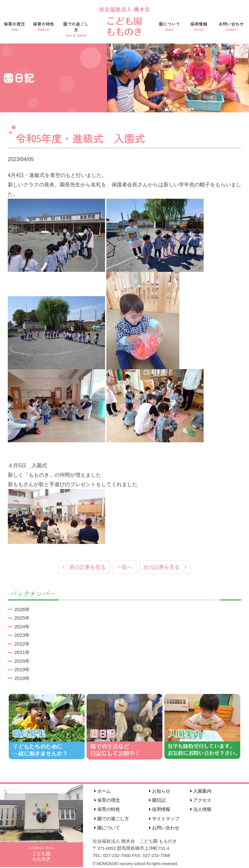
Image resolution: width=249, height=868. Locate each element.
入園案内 (201, 791)
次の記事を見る (165, 567)
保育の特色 (44, 26)
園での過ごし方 (76, 29)
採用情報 (199, 26)
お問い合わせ (231, 26)
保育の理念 (15, 26)
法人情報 (201, 810)
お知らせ (160, 791)
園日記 (157, 801)
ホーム (103, 791)
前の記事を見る (84, 567)
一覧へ (124, 567)
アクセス (201, 801)
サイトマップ (164, 819)
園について (170, 26)
